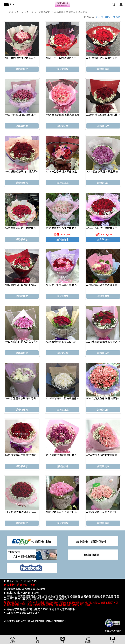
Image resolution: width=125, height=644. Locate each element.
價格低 (117, 17)
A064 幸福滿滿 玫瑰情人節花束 (62, 115)
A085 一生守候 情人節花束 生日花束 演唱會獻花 (71, 171)
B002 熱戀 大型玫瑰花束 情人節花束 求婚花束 (29, 512)
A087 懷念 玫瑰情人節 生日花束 (103, 171)
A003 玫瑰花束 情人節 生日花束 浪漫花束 (68, 512)
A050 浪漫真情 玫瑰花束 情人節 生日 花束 (68, 228)
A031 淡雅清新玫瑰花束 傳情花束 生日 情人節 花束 (32, 398)
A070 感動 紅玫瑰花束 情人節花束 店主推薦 (28, 171)
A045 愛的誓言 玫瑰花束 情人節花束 (65, 285)
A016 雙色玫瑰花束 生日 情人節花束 (65, 455)
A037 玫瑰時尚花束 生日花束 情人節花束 (67, 342)
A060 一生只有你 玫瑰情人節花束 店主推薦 (69, 58)
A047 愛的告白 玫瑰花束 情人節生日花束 (27, 285)
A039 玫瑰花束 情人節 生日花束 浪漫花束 (27, 342)
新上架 (99, 17)
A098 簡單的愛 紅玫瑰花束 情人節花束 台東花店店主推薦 (35, 228)
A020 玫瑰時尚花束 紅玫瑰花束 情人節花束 (28, 455)
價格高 (108, 17)
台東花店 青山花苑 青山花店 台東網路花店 (28, 12)
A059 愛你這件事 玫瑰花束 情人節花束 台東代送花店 (33, 58)
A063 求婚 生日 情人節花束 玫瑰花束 (24, 115)
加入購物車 (63, 239)
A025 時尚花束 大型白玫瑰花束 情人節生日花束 (71, 398)
